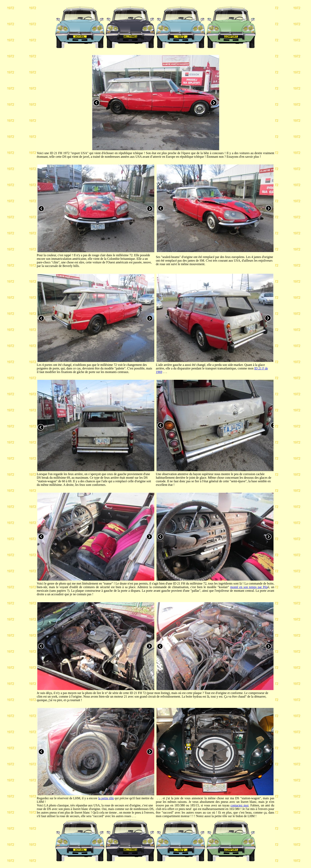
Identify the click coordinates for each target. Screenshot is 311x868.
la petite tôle (106, 798)
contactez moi (239, 805)
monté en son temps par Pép (249, 587)
